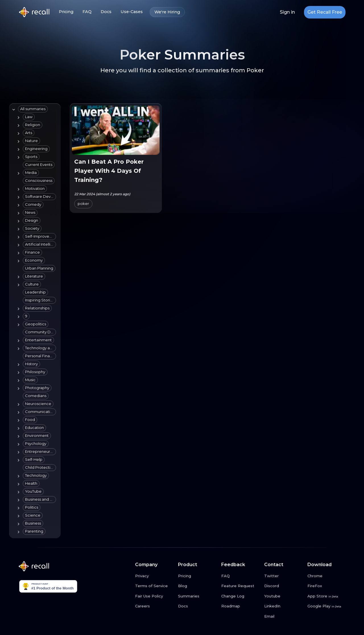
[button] (33, 109)
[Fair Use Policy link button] (154, 596)
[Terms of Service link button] (154, 586)
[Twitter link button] (284, 576)
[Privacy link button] (154, 576)
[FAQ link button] (241, 576)
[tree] (34, 321)
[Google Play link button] (327, 606)
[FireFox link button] (327, 586)
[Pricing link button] (197, 576)
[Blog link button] (197, 586)
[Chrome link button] (327, 576)
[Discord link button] (284, 586)
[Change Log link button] (241, 596)
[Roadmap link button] (241, 606)
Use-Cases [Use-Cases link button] (132, 12)
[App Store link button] (327, 596)
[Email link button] (284, 616)
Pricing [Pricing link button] (66, 12)
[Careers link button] (154, 606)
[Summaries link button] (197, 596)
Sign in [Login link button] (287, 12)
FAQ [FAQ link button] (87, 12)
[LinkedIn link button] (284, 606)
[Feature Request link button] (241, 586)
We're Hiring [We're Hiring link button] (167, 12)
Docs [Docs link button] (106, 12)
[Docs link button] (197, 606)
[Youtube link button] (284, 596)
